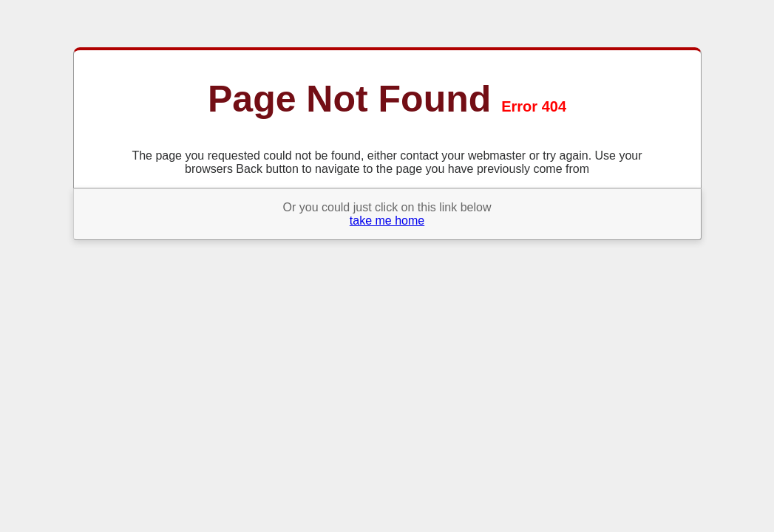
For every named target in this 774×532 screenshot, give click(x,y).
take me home (387, 221)
